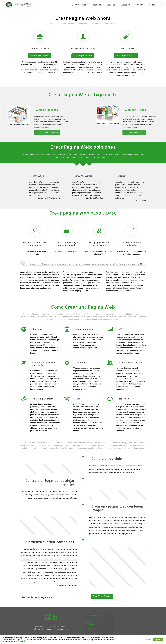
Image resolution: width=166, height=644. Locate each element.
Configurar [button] (147, 640)
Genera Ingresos (94, 616)
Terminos (91, 625)
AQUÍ (25, 640)
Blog (90, 620)
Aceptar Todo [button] (158, 640)
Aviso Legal (92, 634)
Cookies (91, 629)
